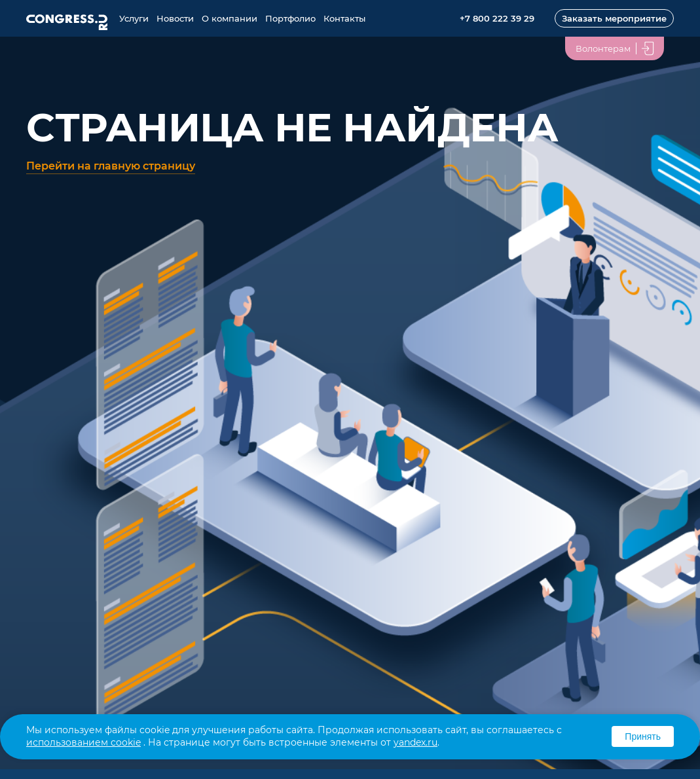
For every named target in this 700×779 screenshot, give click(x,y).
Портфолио (290, 18)
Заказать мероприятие (614, 18)
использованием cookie (83, 742)
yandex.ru (415, 742)
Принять (643, 736)
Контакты (344, 18)
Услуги (134, 18)
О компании (230, 18)
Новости (175, 18)
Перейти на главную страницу (111, 166)
